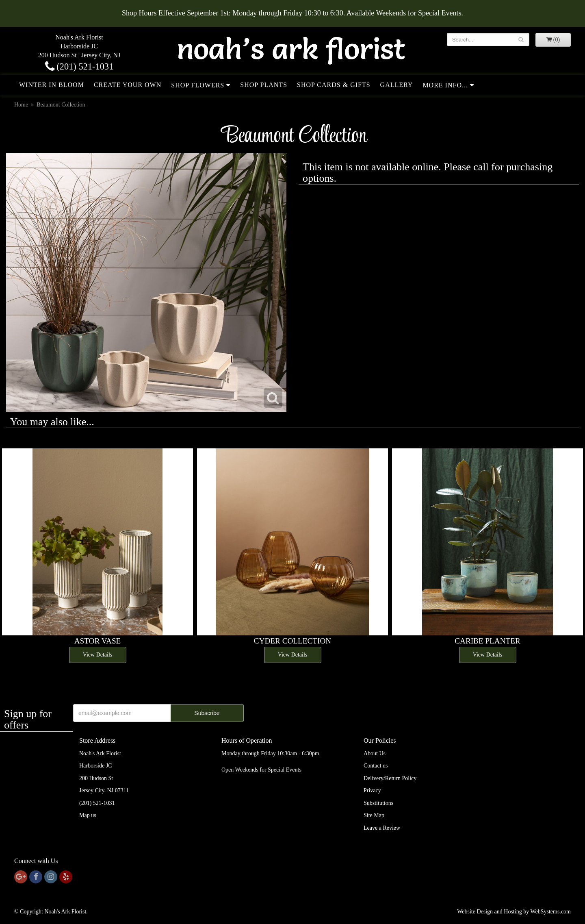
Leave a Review (382, 828)
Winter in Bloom (52, 85)
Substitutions (378, 803)
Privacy (372, 790)
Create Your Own (128, 85)
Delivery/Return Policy (390, 778)
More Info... (445, 85)
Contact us (376, 766)
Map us (88, 815)
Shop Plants (264, 85)
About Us (375, 753)
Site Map (374, 815)
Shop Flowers (198, 85)
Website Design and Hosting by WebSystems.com (514, 912)
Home (21, 105)
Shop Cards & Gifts (334, 85)
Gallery (397, 85)
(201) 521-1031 (79, 66)
